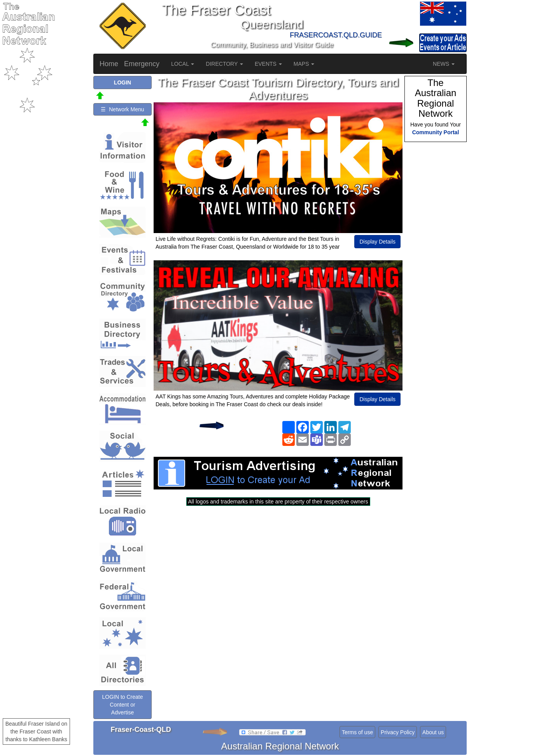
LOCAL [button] (183, 64)
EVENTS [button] (268, 64)
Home (109, 64)
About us (433, 732)
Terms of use (357, 732)
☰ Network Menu (122, 109)
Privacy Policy (398, 732)
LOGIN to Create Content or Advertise (122, 705)
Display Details (377, 242)
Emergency (142, 64)
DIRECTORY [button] (224, 64)
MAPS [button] (304, 64)
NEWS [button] (444, 64)
